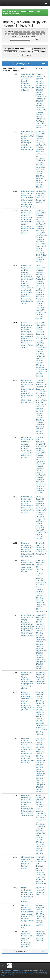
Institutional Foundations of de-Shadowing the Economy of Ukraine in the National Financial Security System (28, 550)
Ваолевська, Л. (41, 385)
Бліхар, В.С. (40, 74)
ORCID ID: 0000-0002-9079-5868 (40, 490)
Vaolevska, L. (41, 387)
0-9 (15, 32)
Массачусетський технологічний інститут (19, 973)
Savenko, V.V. (41, 763)
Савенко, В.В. (41, 760)
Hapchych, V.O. (41, 246)
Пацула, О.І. (40, 277)
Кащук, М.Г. (40, 178)
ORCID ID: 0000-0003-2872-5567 (40, 174)
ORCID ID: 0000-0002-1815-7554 (42, 732)
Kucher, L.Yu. (41, 879)
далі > (44, 64)
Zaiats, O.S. (40, 169)
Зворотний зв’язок (7, 975)
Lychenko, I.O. (41, 99)
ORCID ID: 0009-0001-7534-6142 (41, 259)
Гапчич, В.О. (40, 244)
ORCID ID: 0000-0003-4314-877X (41, 163)
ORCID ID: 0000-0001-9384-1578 (40, 283)
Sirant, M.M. (40, 464)
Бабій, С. (39, 255)
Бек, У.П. (42, 868)
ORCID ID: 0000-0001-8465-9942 (41, 515)
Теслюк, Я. (40, 299)
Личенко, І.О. (41, 97)
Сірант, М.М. (41, 462)
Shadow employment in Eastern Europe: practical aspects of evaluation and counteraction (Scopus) (27, 894)
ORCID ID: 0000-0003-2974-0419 (40, 138)
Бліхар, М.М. (40, 132)
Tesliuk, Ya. (40, 301)
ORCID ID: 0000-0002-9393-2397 (40, 468)
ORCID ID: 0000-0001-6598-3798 (40, 92)
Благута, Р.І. (41, 738)
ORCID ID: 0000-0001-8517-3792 (40, 251)
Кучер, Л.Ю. (40, 877)
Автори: (43, 52)
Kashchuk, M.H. (41, 180)
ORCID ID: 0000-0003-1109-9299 (41, 582)
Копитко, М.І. (41, 86)
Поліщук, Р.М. (41, 119)
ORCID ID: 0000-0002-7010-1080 (40, 306)
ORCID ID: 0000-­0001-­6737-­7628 (40, 598)
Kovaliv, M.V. (40, 629)
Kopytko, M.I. (40, 88)
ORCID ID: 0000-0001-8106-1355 (41, 374)
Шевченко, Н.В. (41, 725)
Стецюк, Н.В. (41, 484)
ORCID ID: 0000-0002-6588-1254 (40, 114)
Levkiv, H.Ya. (40, 198)
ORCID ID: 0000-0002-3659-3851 (40, 411)
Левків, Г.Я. (40, 196)
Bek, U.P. (39, 870)
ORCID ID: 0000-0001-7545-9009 (40, 81)
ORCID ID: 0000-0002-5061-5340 (42, 341)
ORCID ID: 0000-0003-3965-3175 (41, 446)
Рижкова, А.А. (41, 552)
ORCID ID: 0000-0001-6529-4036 (41, 352)
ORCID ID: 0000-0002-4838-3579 (40, 103)
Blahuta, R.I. (40, 741)
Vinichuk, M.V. (41, 110)
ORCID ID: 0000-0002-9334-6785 (40, 767)
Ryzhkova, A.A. (41, 554)
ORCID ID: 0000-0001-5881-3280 (40, 185)
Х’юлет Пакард (41, 973)
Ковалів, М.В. (41, 626)
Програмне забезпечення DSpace (13, 970)
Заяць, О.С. (40, 167)
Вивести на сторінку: (26, 52)
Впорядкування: (39, 49)
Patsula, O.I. (40, 279)
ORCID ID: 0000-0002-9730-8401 (40, 633)
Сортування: (9, 49)
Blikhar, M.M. (40, 134)
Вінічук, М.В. (40, 108)
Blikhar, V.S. (40, 77)
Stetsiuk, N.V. (41, 486)
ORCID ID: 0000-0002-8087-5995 (40, 745)
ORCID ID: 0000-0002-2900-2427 (41, 125)
